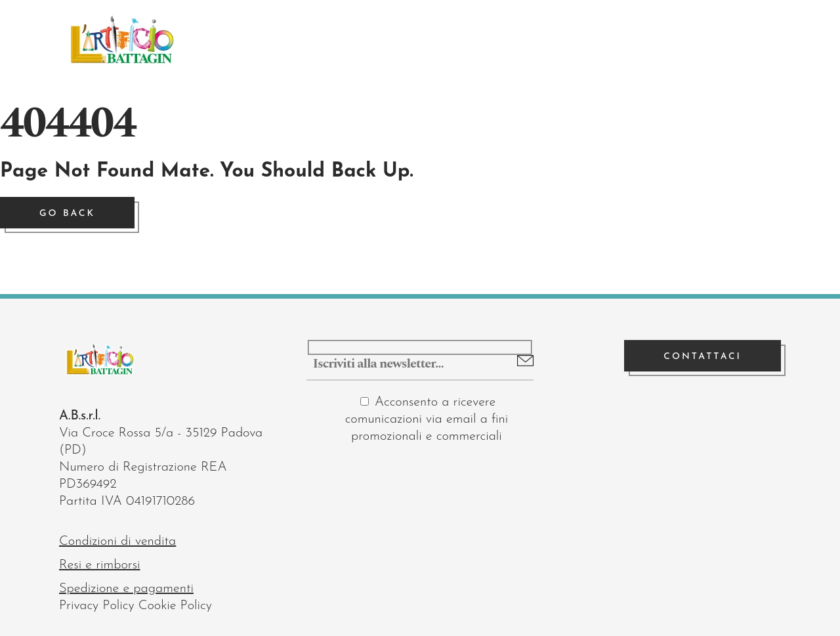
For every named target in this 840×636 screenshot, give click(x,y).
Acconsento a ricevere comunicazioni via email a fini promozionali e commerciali (427, 419)
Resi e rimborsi (100, 565)
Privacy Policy (97, 606)
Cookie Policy (175, 606)
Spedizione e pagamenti (126, 589)
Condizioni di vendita (117, 541)
